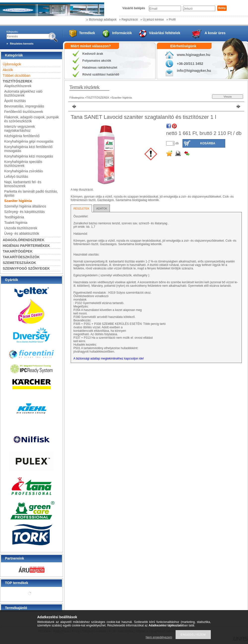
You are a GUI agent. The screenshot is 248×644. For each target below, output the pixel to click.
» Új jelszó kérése (152, 20)
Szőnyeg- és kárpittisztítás (24, 212)
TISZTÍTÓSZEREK (98, 98)
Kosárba (208, 143)
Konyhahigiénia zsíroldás (24, 171)
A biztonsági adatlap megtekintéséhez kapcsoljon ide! (109, 359)
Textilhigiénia (14, 217)
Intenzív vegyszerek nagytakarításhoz (20, 129)
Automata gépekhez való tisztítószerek (23, 93)
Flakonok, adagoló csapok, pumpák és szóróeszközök (31, 119)
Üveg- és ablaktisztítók (22, 233)
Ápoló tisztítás (15, 101)
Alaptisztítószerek (18, 86)
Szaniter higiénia (18, 201)
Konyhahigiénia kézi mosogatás (29, 156)
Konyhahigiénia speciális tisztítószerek (23, 164)
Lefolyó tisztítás (16, 177)
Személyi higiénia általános (25, 206)
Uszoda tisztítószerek (21, 228)
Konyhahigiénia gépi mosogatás (29, 141)
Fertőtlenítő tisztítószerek (24, 112)
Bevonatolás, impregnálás (24, 106)
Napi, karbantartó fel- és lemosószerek (23, 184)
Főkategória (77, 98)
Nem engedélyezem (159, 637)
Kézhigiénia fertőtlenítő (22, 136)
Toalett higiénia (16, 223)
